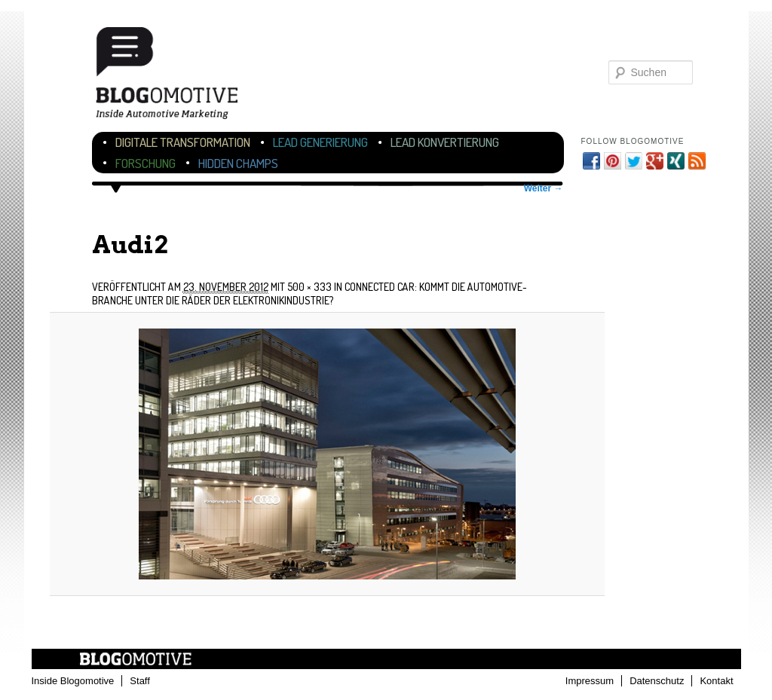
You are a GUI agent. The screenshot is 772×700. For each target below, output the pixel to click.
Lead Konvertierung (445, 142)
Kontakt (716, 681)
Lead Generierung (320, 142)
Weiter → (544, 188)
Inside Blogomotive (73, 681)
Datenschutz (657, 681)
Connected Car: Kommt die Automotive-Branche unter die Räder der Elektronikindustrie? (309, 293)
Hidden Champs (238, 163)
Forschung (146, 163)
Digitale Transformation (183, 142)
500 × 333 (309, 287)
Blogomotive (176, 77)
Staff (140, 681)
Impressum (590, 681)
